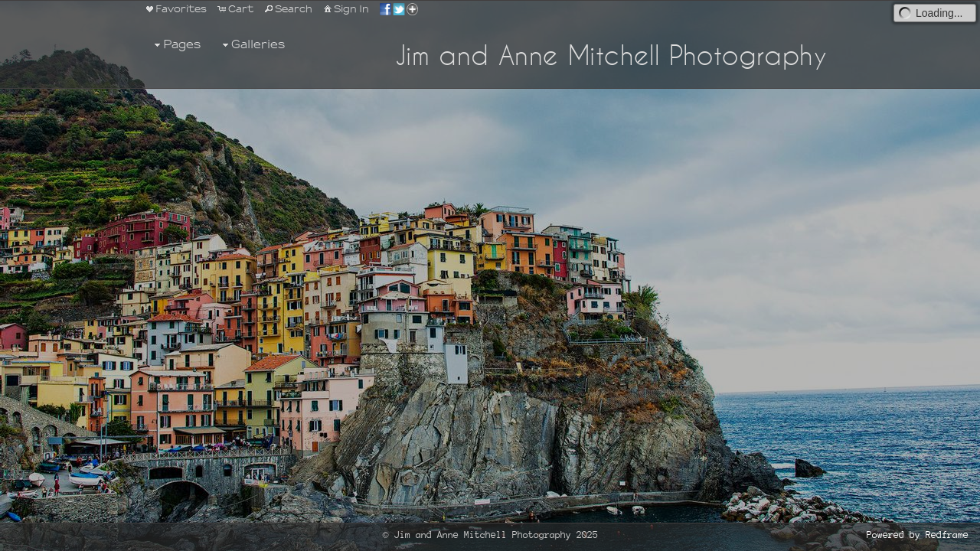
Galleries (252, 45)
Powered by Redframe (918, 535)
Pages (176, 45)
